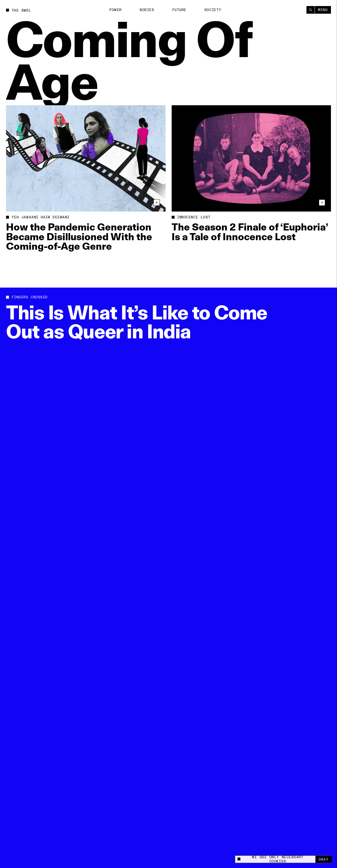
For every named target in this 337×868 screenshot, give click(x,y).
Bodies (147, 10)
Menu (323, 10)
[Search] (311, 10)
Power (115, 10)
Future (179, 10)
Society (213, 10)
